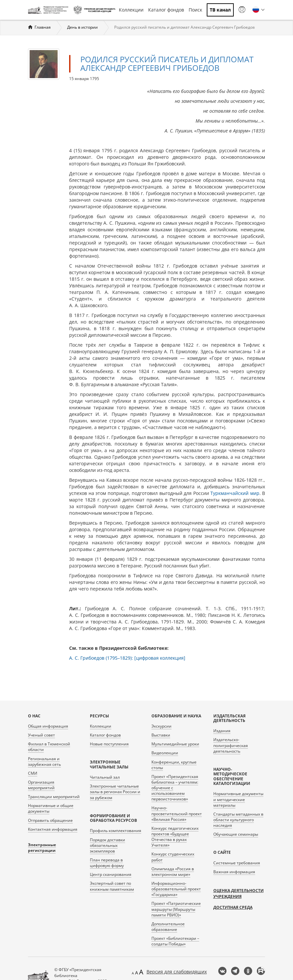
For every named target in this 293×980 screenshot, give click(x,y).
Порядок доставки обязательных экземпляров (107, 845)
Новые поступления (109, 744)
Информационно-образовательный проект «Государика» (176, 889)
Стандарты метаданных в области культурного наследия (238, 820)
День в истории (82, 27)
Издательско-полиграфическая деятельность (231, 745)
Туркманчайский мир (235, 493)
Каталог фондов (166, 10)
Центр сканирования (111, 874)
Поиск (195, 10)
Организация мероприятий (41, 785)
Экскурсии (161, 726)
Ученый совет (41, 735)
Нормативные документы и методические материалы (238, 799)
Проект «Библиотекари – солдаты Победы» (175, 941)
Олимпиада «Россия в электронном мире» (173, 872)
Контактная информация (53, 829)
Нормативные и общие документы (51, 808)
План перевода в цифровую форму (107, 863)
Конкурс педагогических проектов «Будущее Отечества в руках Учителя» (175, 837)
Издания (222, 731)
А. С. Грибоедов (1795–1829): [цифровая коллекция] (127, 658)
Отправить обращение (50, 820)
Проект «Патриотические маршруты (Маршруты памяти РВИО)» (176, 909)
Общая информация (48, 726)
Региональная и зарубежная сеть (44, 762)
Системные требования (237, 863)
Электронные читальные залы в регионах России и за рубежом (115, 792)
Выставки (161, 735)
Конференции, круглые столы (174, 765)
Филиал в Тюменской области (49, 747)
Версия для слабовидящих (177, 972)
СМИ (33, 773)
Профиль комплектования (116, 831)
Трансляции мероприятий (54, 797)
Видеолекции (165, 753)
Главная (43, 27)
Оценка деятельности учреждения (239, 894)
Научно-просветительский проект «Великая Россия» (177, 813)
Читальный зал (105, 777)
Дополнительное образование (168, 927)
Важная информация (234, 872)
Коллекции (131, 10)
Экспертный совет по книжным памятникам (112, 886)
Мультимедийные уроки (175, 744)
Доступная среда (233, 907)
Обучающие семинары (236, 834)
